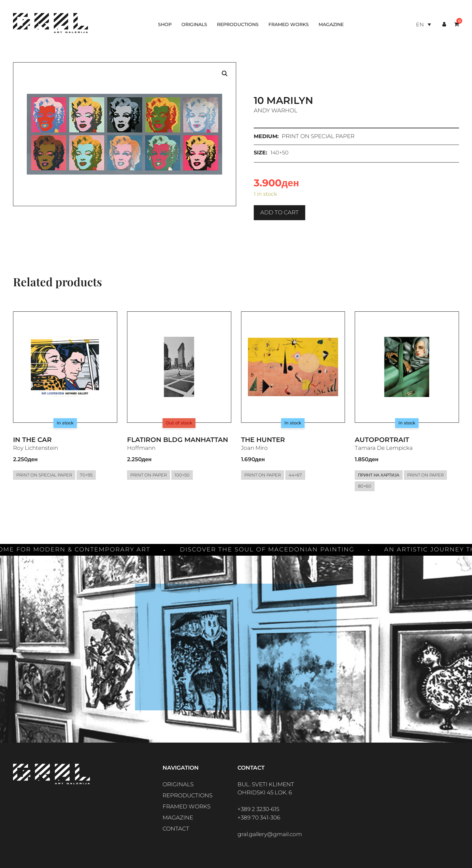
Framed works (289, 24)
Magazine (331, 24)
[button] (225, 74)
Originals (194, 24)
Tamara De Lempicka (384, 448)
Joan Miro (254, 448)
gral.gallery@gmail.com (270, 834)
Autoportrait (382, 440)
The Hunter (263, 440)
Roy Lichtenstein (36, 448)
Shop (165, 24)
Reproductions (238, 24)
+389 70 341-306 (259, 818)
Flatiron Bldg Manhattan (178, 440)
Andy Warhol (276, 110)
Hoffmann (141, 448)
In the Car (32, 440)
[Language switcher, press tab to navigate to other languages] (423, 25)
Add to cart (279, 212)
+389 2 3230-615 (258, 809)
